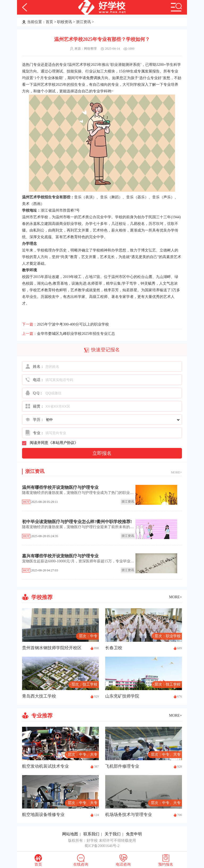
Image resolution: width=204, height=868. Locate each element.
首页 (49, 22)
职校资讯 (65, 22)
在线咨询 (81, 864)
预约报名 (166, 864)
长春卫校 (114, 648)
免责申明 (134, 834)
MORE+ (176, 472)
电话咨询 (123, 864)
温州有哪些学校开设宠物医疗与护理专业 (60, 487)
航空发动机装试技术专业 (45, 766)
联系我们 (91, 834)
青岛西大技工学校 (39, 696)
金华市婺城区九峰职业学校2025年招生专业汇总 (76, 334)
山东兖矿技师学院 (122, 696)
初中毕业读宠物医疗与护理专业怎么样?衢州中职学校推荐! (77, 522)
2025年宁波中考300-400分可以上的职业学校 (73, 324)
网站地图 (70, 834)
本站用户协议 (63, 443)
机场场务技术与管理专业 (129, 814)
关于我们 (113, 834)
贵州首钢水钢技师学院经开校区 (52, 648)
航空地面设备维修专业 (43, 814)
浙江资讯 (83, 22)
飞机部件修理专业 (122, 766)
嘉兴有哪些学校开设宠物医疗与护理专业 (60, 556)
